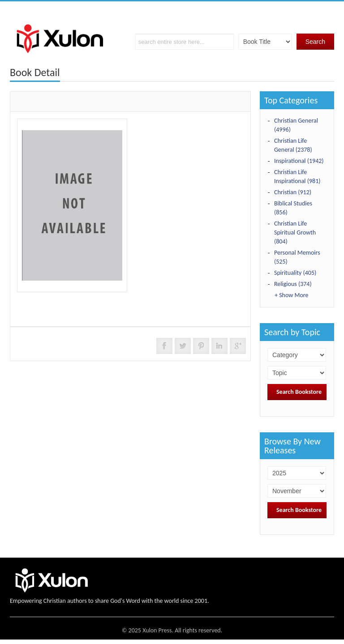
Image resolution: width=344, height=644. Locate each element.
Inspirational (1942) (299, 161)
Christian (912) (293, 192)
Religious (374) (293, 284)
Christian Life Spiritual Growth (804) (295, 232)
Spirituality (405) (295, 273)
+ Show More (291, 295)
